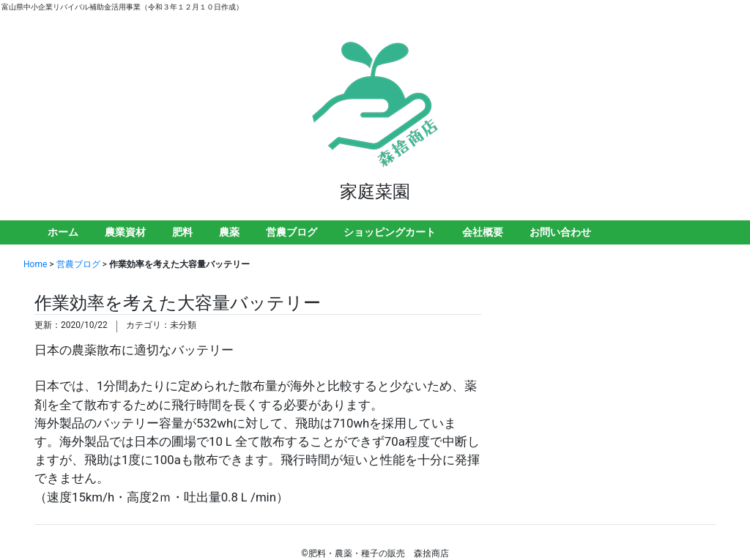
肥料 (182, 232)
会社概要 (483, 232)
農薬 (229, 232)
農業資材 (125, 232)
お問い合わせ (560, 232)
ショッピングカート (390, 232)
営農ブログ (292, 232)
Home (35, 264)
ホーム (63, 232)
